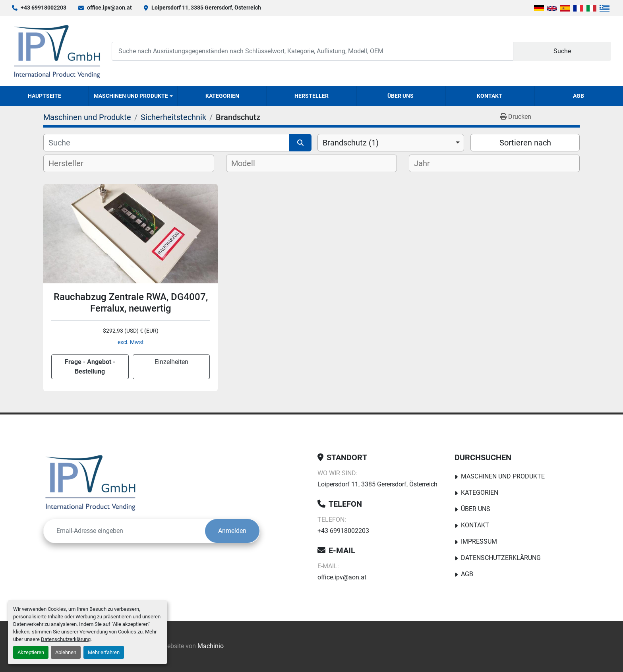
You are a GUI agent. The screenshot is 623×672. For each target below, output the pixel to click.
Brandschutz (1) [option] (351, 143)
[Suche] (166, 143)
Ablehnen (66, 652)
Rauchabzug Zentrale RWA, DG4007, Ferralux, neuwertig (131, 303)
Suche (562, 51)
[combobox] (391, 143)
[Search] (312, 51)
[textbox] (73, 163)
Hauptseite (44, 96)
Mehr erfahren (104, 652)
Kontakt (489, 96)
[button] (133, 96)
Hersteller (311, 96)
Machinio (211, 646)
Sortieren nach (525, 143)
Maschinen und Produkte (131, 96)
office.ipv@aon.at (109, 8)
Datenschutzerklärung (66, 639)
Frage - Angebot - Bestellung (90, 367)
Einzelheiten (171, 362)
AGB (578, 96)
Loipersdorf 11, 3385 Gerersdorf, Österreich (206, 8)
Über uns (400, 96)
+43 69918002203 (44, 8)
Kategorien (222, 96)
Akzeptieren (31, 652)
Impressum (479, 541)
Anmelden (232, 531)
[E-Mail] (124, 531)
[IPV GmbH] (90, 482)
